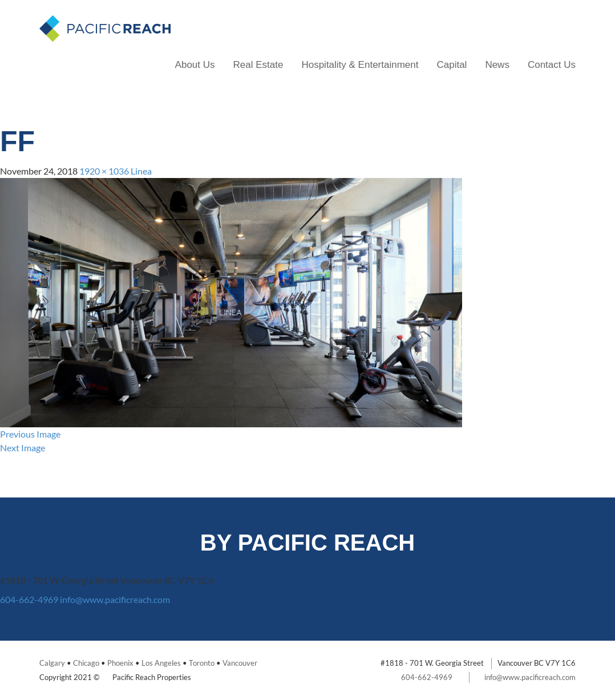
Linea (141, 171)
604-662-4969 (29, 599)
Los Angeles (161, 663)
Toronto (202, 663)
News (497, 65)
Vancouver (240, 663)
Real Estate (258, 65)
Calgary (52, 663)
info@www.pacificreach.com (115, 599)
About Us (195, 65)
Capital (452, 65)
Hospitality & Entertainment (360, 65)
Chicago (86, 663)
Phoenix (120, 663)
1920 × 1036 (104, 171)
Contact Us (552, 65)
